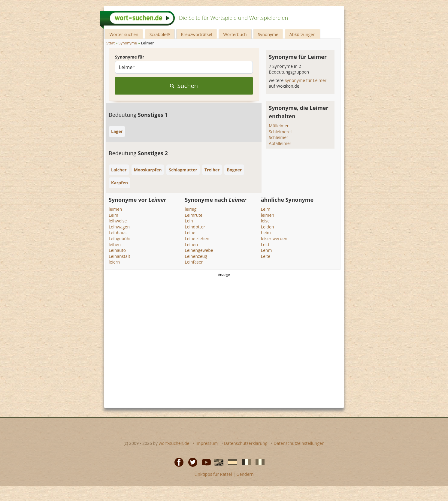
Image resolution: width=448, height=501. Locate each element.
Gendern (245, 474)
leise (265, 221)
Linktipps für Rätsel (213, 474)
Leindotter (195, 227)
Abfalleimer (280, 143)
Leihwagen (119, 227)
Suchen (184, 86)
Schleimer (278, 137)
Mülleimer (279, 126)
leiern (114, 262)
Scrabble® (160, 34)
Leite (266, 256)
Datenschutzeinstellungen (299, 443)
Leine (190, 232)
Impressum (207, 443)
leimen (115, 209)
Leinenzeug (196, 256)
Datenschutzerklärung (246, 443)
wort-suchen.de (174, 443)
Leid (265, 244)
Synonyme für (130, 57)
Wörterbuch (235, 34)
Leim (114, 215)
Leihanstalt (120, 256)
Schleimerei (280, 132)
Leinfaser (194, 262)
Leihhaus (118, 232)
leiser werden (274, 238)
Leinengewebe (199, 250)
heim (266, 232)
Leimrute (194, 215)
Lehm (266, 250)
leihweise (118, 221)
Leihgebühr (120, 238)
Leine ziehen (197, 238)
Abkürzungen (303, 34)
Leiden (268, 227)
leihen (115, 244)
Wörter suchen (124, 34)
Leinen (191, 244)
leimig (191, 209)
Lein (189, 221)
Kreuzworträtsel (197, 34)
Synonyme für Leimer (306, 80)
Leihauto (117, 250)
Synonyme (268, 34)
